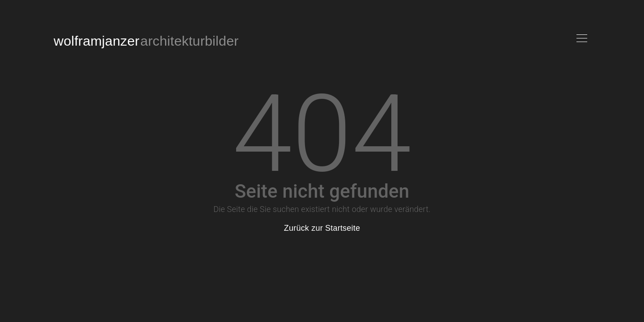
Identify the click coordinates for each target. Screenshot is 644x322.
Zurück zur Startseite (322, 228)
